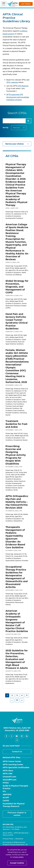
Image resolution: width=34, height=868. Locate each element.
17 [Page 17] (17, 700)
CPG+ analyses (12, 82)
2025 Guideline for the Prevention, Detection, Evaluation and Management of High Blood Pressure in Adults (17, 659)
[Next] (22, 700)
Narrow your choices (17, 144)
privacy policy (18, 857)
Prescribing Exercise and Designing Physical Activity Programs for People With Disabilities (16, 455)
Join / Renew (26, 4)
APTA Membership (21, 833)
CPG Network (23, 86)
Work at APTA (8, 835)
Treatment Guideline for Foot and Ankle (16, 424)
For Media (16, 829)
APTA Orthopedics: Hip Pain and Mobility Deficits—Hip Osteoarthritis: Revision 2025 (17, 502)
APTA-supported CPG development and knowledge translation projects (18, 97)
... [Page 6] (12, 700)
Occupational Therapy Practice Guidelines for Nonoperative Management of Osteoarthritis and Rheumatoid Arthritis (17, 577)
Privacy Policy (8, 839)
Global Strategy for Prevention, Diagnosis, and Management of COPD (17, 287)
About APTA (7, 833)
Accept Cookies (17, 863)
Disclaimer (19, 839)
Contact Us (17, 752)
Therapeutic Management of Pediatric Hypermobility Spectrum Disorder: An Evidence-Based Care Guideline (15, 537)
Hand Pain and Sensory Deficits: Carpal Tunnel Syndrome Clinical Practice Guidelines (17, 321)
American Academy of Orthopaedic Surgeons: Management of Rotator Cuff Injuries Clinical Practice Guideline (17, 621)
